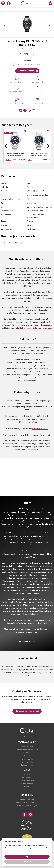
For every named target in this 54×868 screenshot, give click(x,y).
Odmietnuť (27, 862)
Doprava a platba (27, 747)
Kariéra (27, 787)
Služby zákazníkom (27, 781)
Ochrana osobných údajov (27, 806)
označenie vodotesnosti (26, 354)
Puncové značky (27, 759)
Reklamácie (27, 753)
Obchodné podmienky (27, 756)
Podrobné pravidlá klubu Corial (27, 803)
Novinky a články (27, 762)
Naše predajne (27, 778)
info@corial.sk (27, 736)
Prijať (27, 857)
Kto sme (27, 775)
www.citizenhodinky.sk (27, 642)
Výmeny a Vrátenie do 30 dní (27, 750)
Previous (6, 146)
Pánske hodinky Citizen (12, 243)
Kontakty (27, 790)
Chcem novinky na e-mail (27, 711)
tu (5, 851)
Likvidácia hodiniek (27, 765)
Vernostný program (27, 799)
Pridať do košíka (28, 71)
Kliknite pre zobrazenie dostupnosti (28, 64)
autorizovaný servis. (40, 429)
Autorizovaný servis (27, 784)
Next (48, 146)
